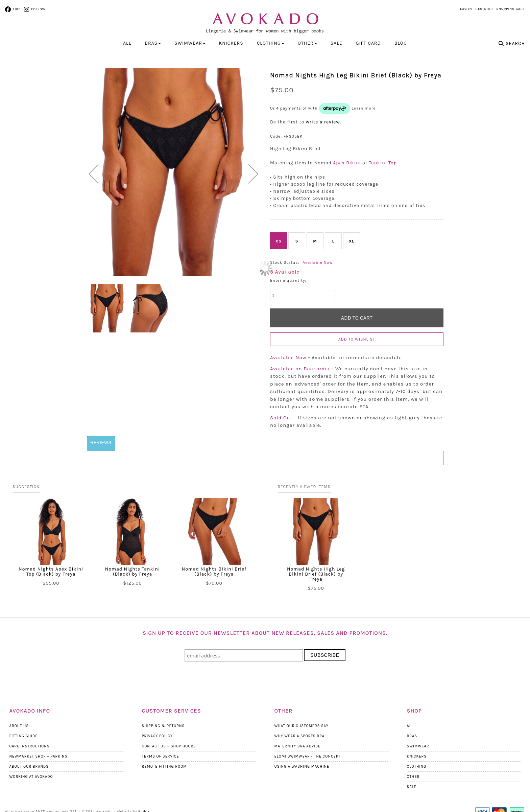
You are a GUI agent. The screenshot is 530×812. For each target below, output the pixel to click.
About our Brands (29, 767)
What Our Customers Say (302, 726)
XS (279, 241)
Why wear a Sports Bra (300, 736)
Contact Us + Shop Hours (169, 746)
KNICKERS (231, 43)
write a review (323, 122)
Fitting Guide (24, 736)
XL (352, 241)
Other (413, 777)
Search (515, 43)
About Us (19, 726)
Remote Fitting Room (164, 767)
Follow (38, 9)
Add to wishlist (357, 339)
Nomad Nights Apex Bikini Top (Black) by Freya (51, 572)
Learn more (364, 108)
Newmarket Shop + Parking (39, 756)
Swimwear (418, 746)
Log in (466, 9)
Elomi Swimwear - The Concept (308, 756)
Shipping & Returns (163, 726)
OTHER (307, 43)
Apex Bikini (347, 163)
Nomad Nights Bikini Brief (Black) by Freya (214, 572)
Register (484, 9)
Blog (401, 43)
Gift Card (368, 43)
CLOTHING (271, 43)
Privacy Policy (158, 736)
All (127, 43)
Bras (412, 736)
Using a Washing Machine (302, 767)
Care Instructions (30, 746)
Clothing (417, 767)
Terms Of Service (161, 756)
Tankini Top (383, 163)
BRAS (153, 43)
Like (17, 9)
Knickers (417, 756)
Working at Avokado (31, 777)
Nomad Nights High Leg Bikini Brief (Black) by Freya (316, 574)
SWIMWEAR (190, 43)
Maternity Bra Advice (298, 746)
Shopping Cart (511, 9)
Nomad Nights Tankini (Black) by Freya (132, 572)
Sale (336, 43)
